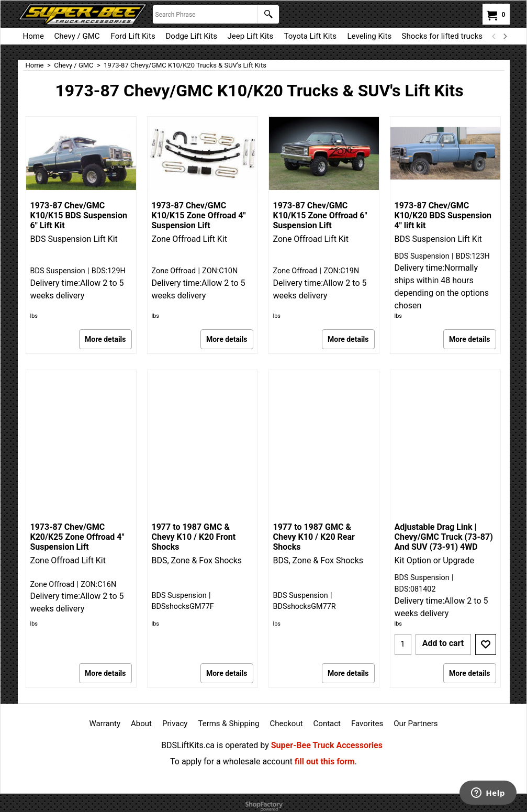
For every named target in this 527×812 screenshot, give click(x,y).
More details (105, 339)
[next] (505, 36)
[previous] (495, 36)
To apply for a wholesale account (231, 761)
